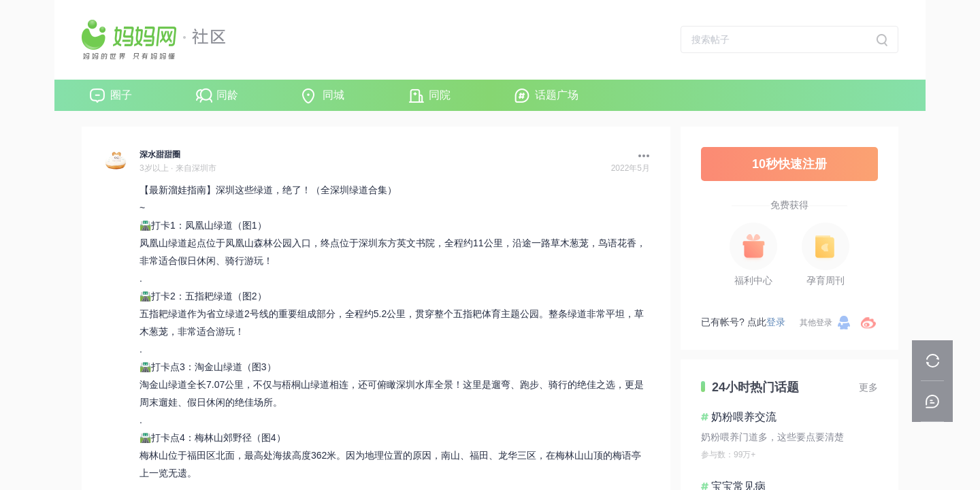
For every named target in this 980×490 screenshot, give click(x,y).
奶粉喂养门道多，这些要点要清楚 (772, 437)
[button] (640, 156)
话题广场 (557, 95)
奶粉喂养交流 (744, 417)
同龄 (227, 95)
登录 (776, 322)
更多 (868, 387)
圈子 (121, 95)
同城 (333, 95)
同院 (440, 95)
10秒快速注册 (789, 164)
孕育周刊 (826, 280)
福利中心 (753, 280)
